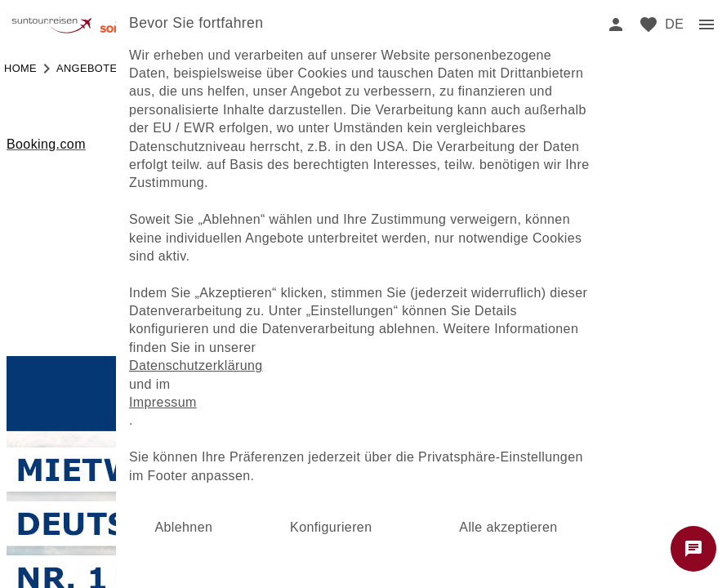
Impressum (163, 402)
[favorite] (648, 24)
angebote (87, 68)
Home (20, 68)
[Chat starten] (693, 549)
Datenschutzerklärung (196, 365)
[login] (616, 24)
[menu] (674, 24)
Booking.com (46, 144)
